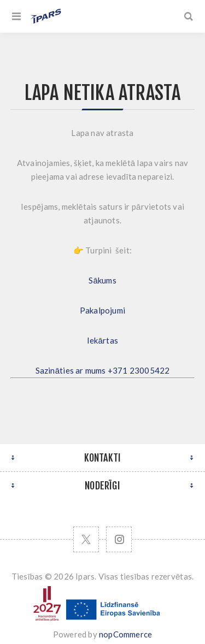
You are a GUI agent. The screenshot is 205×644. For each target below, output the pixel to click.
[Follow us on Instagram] (119, 539)
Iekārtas (102, 340)
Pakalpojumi (102, 310)
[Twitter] (86, 539)
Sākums (102, 280)
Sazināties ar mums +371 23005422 (103, 370)
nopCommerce (125, 634)
